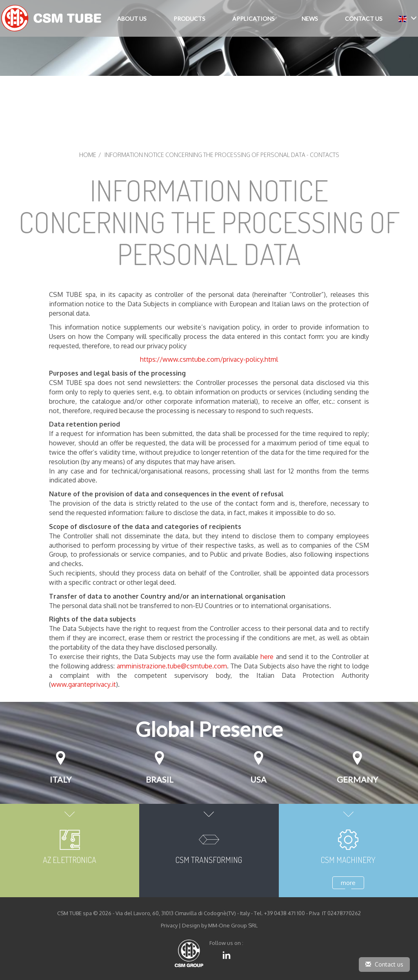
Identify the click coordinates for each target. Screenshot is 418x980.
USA (258, 779)
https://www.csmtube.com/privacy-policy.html (209, 359)
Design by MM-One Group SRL (220, 925)
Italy (61, 779)
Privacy (169, 925)
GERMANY (357, 779)
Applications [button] (253, 19)
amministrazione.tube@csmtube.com (172, 666)
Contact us (384, 964)
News (310, 19)
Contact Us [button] (364, 19)
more (348, 883)
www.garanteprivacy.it (83, 684)
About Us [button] (132, 19)
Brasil (160, 779)
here (268, 657)
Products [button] (189, 19)
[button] (408, 18)
